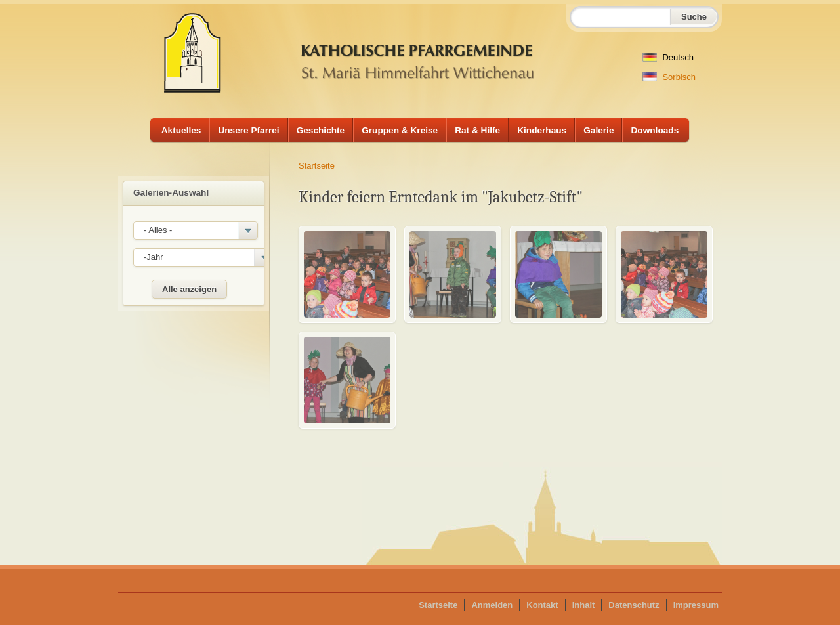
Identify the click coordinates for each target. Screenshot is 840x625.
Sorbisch (669, 77)
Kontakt (542, 605)
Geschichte (321, 130)
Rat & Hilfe (477, 130)
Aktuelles (181, 130)
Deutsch (668, 57)
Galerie (598, 130)
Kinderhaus (542, 130)
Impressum (696, 605)
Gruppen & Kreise (400, 130)
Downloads (655, 130)
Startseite (317, 166)
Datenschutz (634, 605)
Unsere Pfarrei (248, 130)
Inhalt (584, 605)
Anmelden (492, 605)
